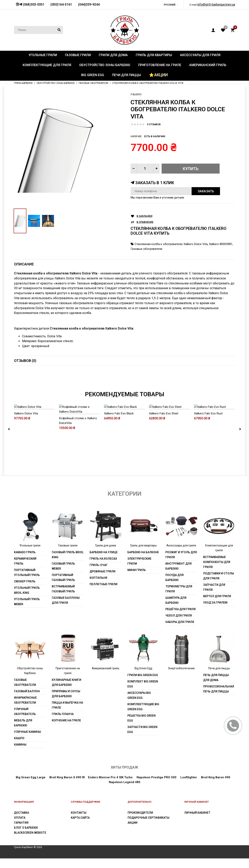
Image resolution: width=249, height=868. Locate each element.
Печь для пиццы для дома (216, 687)
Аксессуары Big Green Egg (139, 705)
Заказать (206, 191)
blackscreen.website (30, 842)
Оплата (20, 827)
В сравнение (145, 222)
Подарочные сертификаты (148, 827)
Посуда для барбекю (174, 587)
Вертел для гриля (217, 606)
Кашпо (19, 748)
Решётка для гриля (180, 619)
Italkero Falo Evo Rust (208, 450)
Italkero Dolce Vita (26, 450)
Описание (24, 264)
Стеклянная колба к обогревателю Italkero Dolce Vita (171, 244)
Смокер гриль (25, 591)
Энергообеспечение (181, 678)
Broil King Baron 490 (216, 787)
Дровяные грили (102, 581)
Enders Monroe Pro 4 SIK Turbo (110, 787)
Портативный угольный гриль (27, 582)
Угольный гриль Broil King (27, 600)
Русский (170, 5)
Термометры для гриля (179, 598)
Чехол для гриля (179, 625)
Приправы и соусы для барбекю (66, 703)
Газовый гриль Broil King (68, 564)
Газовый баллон (27, 701)
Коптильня (98, 587)
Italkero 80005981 (221, 244)
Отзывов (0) (25, 361)
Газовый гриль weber (63, 576)
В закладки (144, 216)
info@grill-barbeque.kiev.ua (216, 4)
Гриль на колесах (103, 568)
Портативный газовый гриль (63, 587)
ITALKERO (136, 94)
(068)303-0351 (33, 4)
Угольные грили (30, 555)
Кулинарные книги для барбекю (66, 692)
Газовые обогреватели (146, 249)
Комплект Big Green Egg (143, 694)
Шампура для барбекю (176, 610)
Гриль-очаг (99, 575)
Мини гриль (137, 580)
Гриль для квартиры (143, 555)
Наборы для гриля (180, 632)
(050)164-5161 (61, 4)
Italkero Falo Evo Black (119, 450)
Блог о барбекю (26, 837)
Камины (20, 754)
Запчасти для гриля (214, 597)
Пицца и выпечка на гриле (67, 715)
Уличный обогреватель (25, 721)
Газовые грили (68, 555)
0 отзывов (154, 124)
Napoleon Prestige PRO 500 (156, 787)
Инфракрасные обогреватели (25, 710)
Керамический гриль (25, 571)
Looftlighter (189, 787)
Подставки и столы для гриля (219, 585)
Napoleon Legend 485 (125, 792)
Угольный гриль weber (27, 611)
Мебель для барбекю (23, 732)
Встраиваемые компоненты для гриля (217, 572)
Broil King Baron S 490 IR (67, 787)
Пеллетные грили (103, 594)
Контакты (79, 822)
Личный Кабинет (197, 822)
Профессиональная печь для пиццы (219, 699)
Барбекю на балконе (143, 562)
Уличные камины (27, 741)
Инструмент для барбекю (178, 576)
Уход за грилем (215, 612)
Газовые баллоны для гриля (66, 610)
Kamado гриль (25, 562)
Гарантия (21, 832)
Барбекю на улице (104, 562)
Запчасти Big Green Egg (142, 739)
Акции (132, 832)
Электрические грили (139, 571)
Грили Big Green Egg (143, 685)
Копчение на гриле (66, 730)
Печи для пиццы (219, 678)
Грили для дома (106, 555)
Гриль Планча (63, 724)
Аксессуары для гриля (181, 555)
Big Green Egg (143, 678)
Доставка (21, 822)
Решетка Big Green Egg (141, 728)
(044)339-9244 (89, 4)
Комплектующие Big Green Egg (143, 716)
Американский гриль (106, 678)
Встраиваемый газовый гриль (63, 598)
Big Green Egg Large (31, 787)
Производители (140, 822)
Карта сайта (80, 827)
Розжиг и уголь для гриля (181, 564)
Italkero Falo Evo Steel (164, 450)
